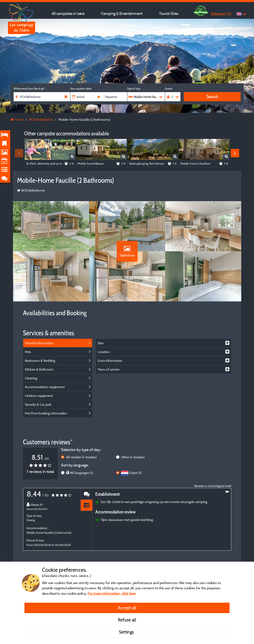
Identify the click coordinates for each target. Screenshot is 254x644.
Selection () (221, 14)
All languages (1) (82, 473)
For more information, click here (112, 593)
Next (235, 153)
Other (133, 457)
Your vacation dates (81, 89)
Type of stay (134, 89)
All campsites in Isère (68, 13)
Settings (127, 632)
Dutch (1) (135, 473)
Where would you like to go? (29, 89)
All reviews (81, 457)
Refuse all (127, 620)
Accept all (127, 608)
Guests (169, 89)
